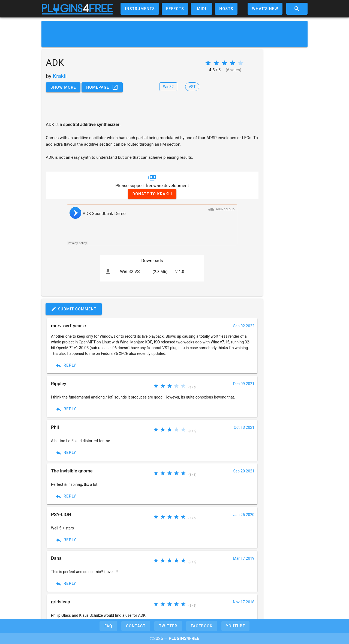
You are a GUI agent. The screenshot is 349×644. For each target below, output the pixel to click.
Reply (66, 366)
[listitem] (152, 272)
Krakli (60, 76)
